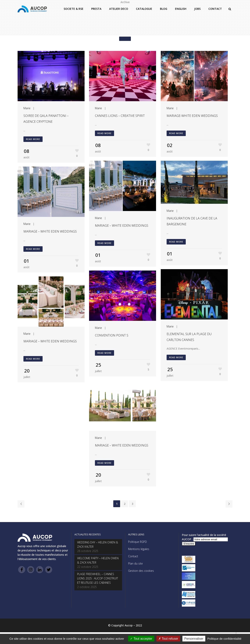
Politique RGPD (137, 542)
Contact (133, 556)
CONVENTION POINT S (112, 335)
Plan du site (135, 563)
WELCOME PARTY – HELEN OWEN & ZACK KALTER (98, 560)
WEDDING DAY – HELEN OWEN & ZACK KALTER (98, 544)
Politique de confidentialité (224, 639)
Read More (33, 139)
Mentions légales (139, 549)
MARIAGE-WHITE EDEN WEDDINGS (192, 116)
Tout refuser (168, 639)
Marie (27, 108)
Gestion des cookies (141, 571)
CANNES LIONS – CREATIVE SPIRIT (120, 116)
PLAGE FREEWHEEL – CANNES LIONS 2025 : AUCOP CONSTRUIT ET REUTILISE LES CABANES (98, 578)
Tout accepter (141, 639)
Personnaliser (194, 639)
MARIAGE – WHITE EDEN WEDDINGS (122, 225)
